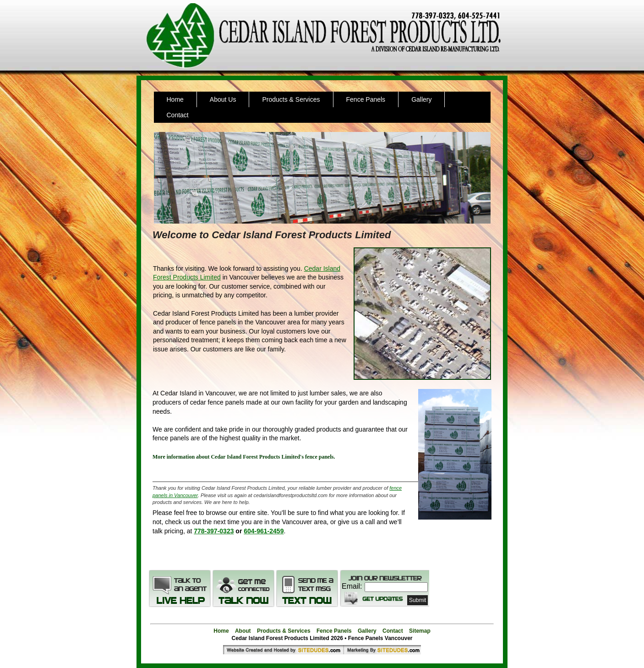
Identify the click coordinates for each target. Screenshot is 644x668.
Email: (352, 586)
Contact (178, 115)
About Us (223, 99)
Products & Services (291, 99)
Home (175, 99)
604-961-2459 (264, 531)
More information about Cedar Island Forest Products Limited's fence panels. (244, 457)
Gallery (421, 99)
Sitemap (420, 631)
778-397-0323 (214, 531)
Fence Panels (366, 99)
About (243, 631)
